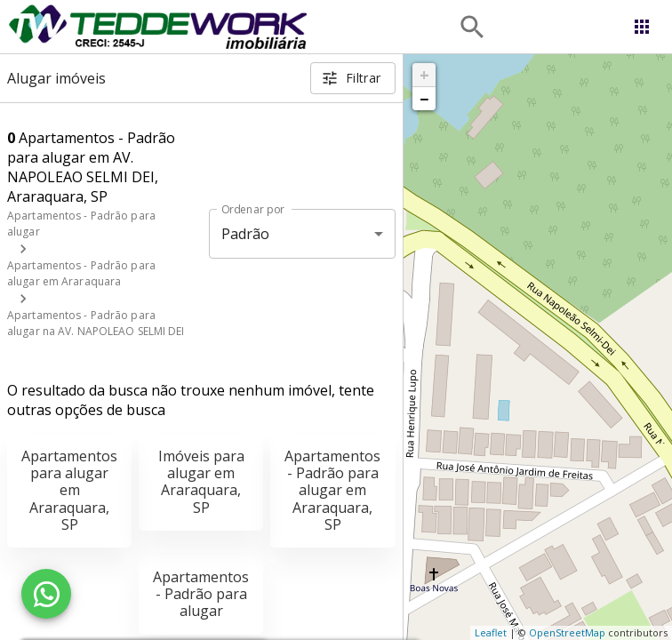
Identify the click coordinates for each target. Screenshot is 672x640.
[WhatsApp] (46, 594)
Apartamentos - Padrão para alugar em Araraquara (81, 273)
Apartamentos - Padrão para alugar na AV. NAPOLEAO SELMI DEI (96, 323)
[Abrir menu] (642, 27)
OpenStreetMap (567, 632)
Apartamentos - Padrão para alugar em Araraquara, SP (332, 490)
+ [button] (424, 75)
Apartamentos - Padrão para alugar (201, 594)
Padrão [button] (246, 234)
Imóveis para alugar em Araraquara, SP (201, 482)
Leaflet (491, 632)
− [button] (424, 99)
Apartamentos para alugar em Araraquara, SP (69, 490)
